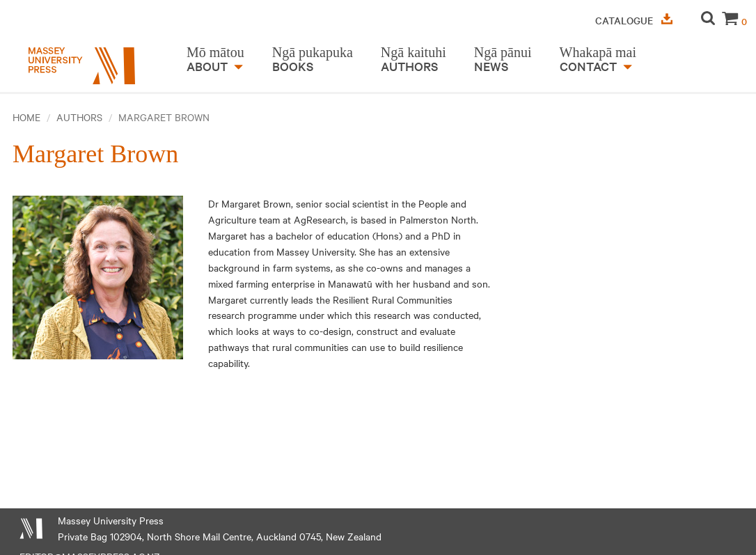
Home (26, 117)
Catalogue (634, 20)
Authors (79, 117)
